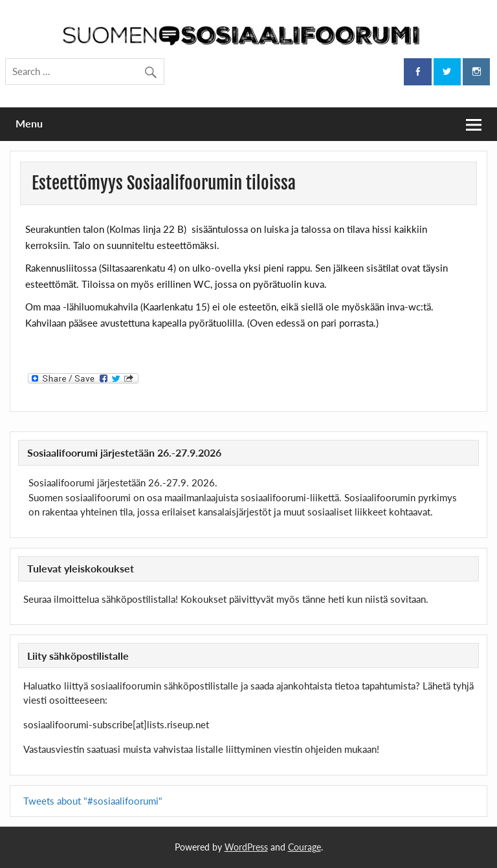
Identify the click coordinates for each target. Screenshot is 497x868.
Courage (304, 847)
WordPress (246, 847)
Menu (29, 123)
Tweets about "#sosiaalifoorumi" (93, 801)
